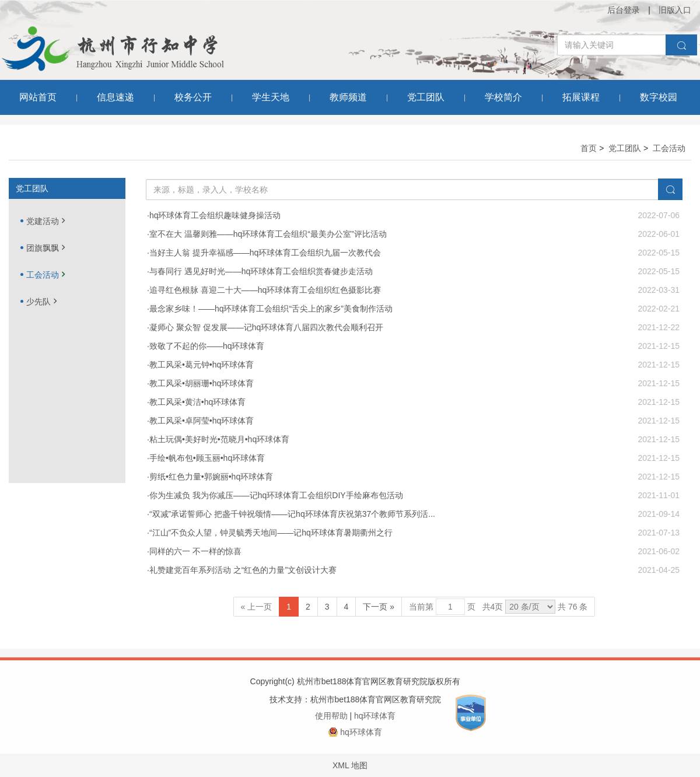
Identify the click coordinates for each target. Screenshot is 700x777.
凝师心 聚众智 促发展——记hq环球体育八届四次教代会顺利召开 (266, 327)
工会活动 (669, 148)
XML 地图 (350, 765)
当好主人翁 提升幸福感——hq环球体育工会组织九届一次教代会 (265, 253)
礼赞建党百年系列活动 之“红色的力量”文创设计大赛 (243, 570)
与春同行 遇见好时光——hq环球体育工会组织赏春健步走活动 (261, 271)
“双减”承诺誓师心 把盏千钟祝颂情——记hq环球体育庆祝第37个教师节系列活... (292, 514)
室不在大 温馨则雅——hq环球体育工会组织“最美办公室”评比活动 (268, 234)
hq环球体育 (375, 716)
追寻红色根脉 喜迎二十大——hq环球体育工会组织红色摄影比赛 (265, 290)
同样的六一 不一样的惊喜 (195, 551)
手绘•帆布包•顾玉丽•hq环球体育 (207, 458)
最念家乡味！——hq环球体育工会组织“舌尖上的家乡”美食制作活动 (271, 309)
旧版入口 (675, 10)
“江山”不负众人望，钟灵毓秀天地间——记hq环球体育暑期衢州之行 (271, 533)
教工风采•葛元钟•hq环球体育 (202, 365)
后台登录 (624, 10)
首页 (589, 148)
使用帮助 (331, 716)
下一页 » (379, 607)
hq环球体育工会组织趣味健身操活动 (215, 215)
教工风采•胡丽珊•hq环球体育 (202, 383)
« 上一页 (257, 607)
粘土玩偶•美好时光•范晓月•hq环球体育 (219, 439)
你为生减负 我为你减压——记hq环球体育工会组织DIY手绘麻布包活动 (276, 495)
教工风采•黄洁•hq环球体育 (197, 402)
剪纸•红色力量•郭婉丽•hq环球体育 (211, 477)
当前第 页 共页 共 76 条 (498, 607)
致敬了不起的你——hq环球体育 (207, 346)
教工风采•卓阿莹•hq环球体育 (202, 421)
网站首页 (38, 97)
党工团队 (625, 148)
